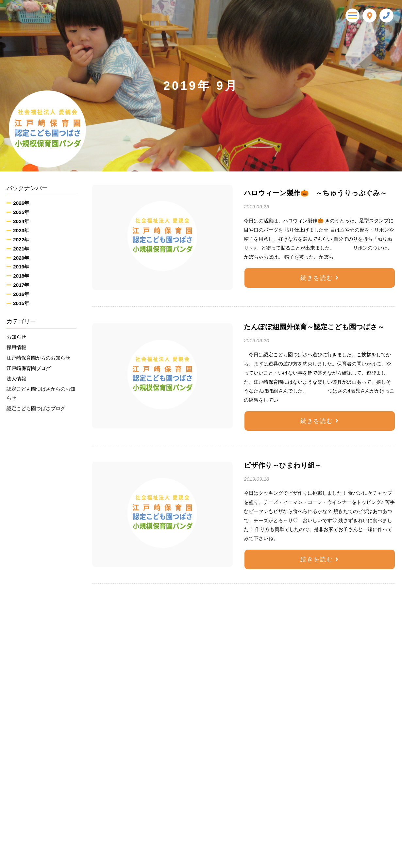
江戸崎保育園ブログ (29, 368)
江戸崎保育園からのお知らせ (38, 358)
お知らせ (16, 337)
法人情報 (16, 379)
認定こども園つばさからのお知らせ (41, 393)
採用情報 (16, 347)
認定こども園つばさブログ (36, 408)
